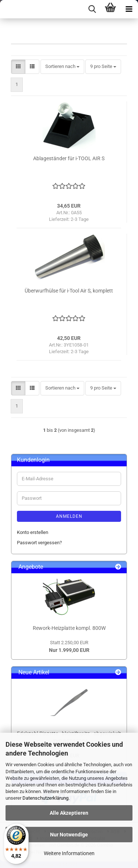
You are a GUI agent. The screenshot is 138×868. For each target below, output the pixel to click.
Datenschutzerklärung (45, 798)
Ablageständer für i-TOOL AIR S (69, 158)
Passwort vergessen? (39, 543)
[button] (18, 67)
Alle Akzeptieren (69, 813)
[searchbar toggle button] (92, 9)
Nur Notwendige (69, 835)
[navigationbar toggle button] (129, 9)
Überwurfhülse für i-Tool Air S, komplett (69, 291)
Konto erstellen (33, 532)
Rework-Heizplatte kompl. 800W (69, 628)
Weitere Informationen (69, 853)
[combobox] (62, 67)
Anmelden (69, 516)
